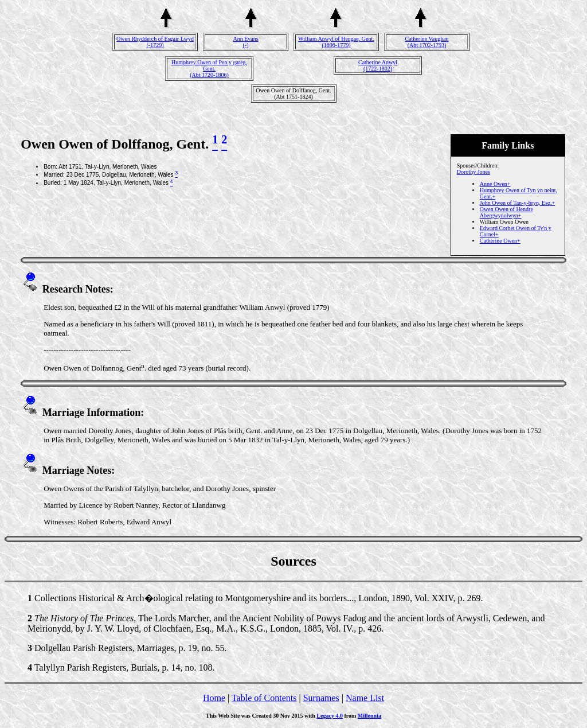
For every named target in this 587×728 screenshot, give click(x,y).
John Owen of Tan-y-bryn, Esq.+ (517, 203)
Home (214, 698)
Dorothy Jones (473, 172)
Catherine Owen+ (500, 241)
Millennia (369, 716)
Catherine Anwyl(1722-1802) (378, 65)
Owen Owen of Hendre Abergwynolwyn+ (506, 212)
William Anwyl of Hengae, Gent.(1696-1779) (336, 42)
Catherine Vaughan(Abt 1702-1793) (426, 42)
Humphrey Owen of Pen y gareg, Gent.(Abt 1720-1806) (209, 69)
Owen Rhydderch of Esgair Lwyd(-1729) (155, 42)
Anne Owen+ (495, 184)
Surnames (321, 698)
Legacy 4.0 (330, 716)
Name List (365, 698)
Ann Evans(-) (245, 42)
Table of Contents (264, 698)
